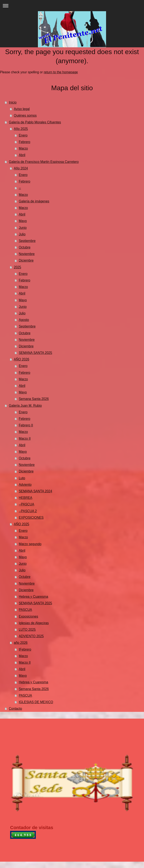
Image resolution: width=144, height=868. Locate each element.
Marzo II (25, 439)
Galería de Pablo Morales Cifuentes (35, 122)
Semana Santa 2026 (34, 399)
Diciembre (26, 260)
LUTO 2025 (27, 630)
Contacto (15, 709)
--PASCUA (26, 504)
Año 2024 (21, 168)
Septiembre (27, 241)
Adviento (25, 485)
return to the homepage (61, 72)
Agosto (24, 320)
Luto (22, 478)
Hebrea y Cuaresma (34, 597)
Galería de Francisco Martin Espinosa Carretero (44, 162)
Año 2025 (21, 129)
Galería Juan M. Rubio (25, 406)
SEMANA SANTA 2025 (35, 353)
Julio (22, 234)
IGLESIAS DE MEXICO (36, 702)
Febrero (25, 142)
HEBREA (26, 498)
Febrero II (26, 425)
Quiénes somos (25, 115)
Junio (23, 228)
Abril (22, 155)
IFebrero (25, 649)
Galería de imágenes (34, 201)
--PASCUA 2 (28, 511)
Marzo (23, 148)
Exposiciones (28, 616)
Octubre (25, 247)
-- (20, 188)
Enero (23, 135)
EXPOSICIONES (31, 518)
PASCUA (25, 610)
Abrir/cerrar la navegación (72, 6)
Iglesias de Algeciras (34, 623)
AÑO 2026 (22, 359)
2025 (18, 267)
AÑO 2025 (22, 524)
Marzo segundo (30, 544)
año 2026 (21, 643)
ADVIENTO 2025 (31, 636)
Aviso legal (22, 109)
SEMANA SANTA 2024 (35, 491)
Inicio (13, 102)
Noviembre (27, 254)
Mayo (23, 221)
